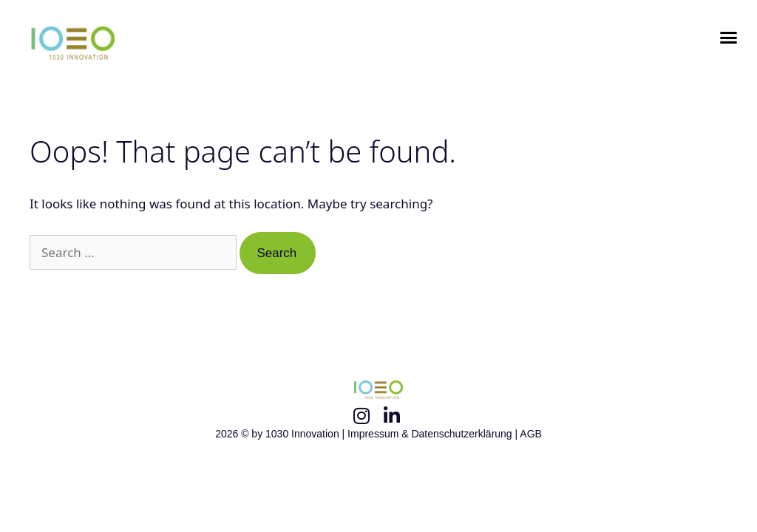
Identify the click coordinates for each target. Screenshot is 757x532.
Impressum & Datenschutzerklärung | (434, 434)
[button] (728, 38)
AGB (531, 434)
